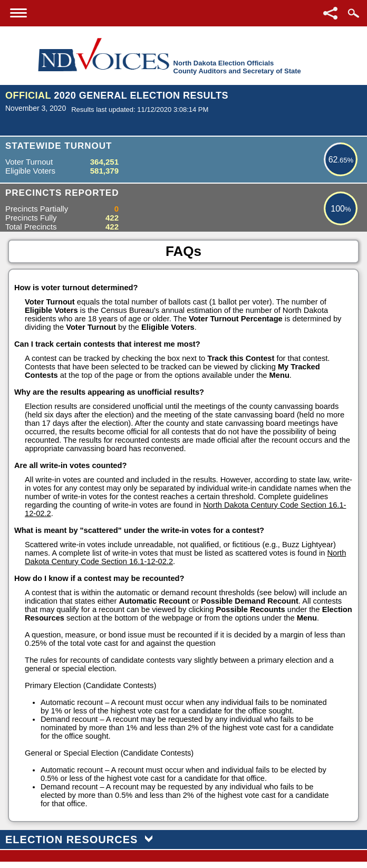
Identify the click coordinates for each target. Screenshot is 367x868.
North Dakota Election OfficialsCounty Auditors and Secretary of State (237, 67)
